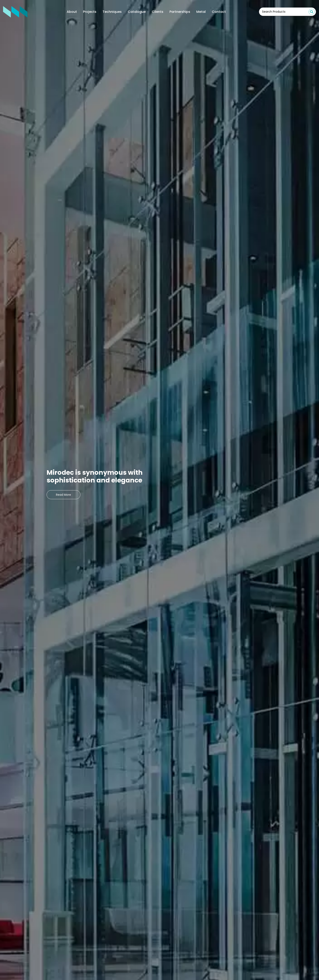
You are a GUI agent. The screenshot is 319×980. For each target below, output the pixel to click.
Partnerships (180, 12)
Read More (63, 495)
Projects (90, 12)
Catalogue (137, 12)
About (72, 12)
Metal (201, 12)
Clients (158, 12)
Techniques (112, 12)
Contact (219, 12)
